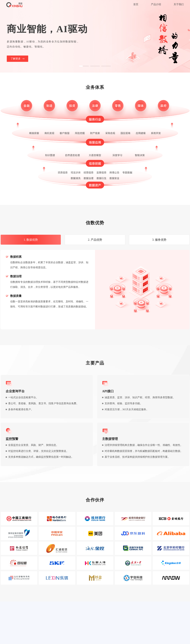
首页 (136, 4)
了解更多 (17, 59)
